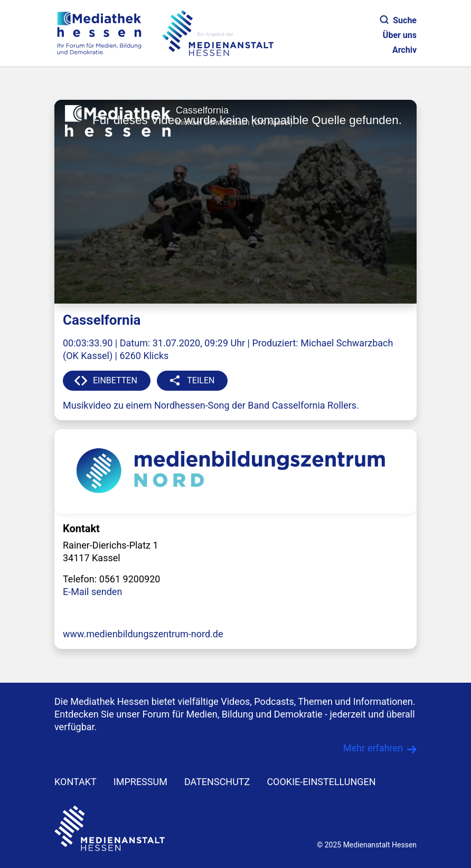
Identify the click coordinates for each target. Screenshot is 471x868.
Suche (398, 20)
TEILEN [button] (201, 380)
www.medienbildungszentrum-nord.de (143, 634)
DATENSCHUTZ (217, 782)
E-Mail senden (92, 592)
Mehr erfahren (373, 748)
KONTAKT (76, 782)
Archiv (404, 50)
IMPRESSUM (140, 782)
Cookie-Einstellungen (321, 782)
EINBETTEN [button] (115, 380)
